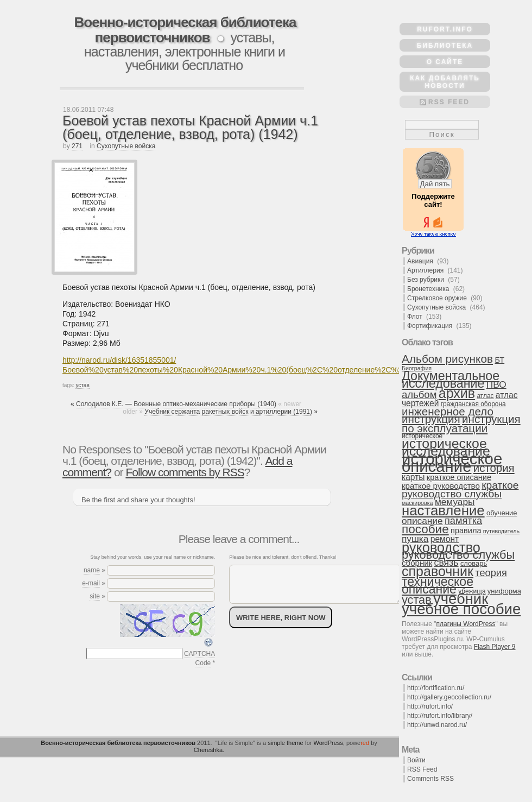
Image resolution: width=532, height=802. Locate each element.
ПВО (496, 384)
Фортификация (430, 326)
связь (446, 563)
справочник (438, 571)
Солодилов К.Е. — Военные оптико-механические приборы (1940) (176, 404)
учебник (461, 599)
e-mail (91, 583)
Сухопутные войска (126, 146)
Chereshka (208, 750)
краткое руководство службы (460, 490)
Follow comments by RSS (185, 472)
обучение (502, 513)
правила (466, 531)
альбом (419, 394)
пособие (425, 529)
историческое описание (452, 462)
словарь (474, 563)
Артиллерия (425, 270)
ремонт (445, 539)
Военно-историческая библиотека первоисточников (185, 30)
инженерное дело (448, 411)
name (92, 570)
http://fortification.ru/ (436, 688)
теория (491, 573)
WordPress (328, 743)
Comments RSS (430, 779)
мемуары (455, 502)
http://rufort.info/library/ (440, 716)
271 (77, 146)
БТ (499, 360)
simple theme (285, 743)
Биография (417, 368)
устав (82, 385)
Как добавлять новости (445, 82)
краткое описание (459, 477)
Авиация (420, 261)
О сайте (445, 62)
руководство (441, 547)
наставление (443, 510)
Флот (415, 317)
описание (422, 521)
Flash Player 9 (495, 647)
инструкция (431, 419)
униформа (504, 591)
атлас (485, 396)
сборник (417, 563)
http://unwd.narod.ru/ (437, 725)
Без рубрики (426, 280)
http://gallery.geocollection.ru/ (449, 697)
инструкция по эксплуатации (461, 424)
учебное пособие (461, 609)
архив (457, 393)
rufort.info (445, 29)
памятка (463, 521)
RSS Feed (449, 102)
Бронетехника (428, 289)
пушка (415, 539)
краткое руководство (441, 486)
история (494, 468)
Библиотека (445, 46)
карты (413, 477)
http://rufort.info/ (430, 706)
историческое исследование (446, 447)
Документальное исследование (451, 380)
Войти (416, 760)
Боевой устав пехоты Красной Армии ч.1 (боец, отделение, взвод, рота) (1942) (190, 127)
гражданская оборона (473, 404)
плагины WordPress (465, 624)
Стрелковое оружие (437, 298)
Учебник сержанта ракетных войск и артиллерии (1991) (228, 412)
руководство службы (458, 555)
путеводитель (501, 531)
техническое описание (438, 585)
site (95, 596)
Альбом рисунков (447, 359)
